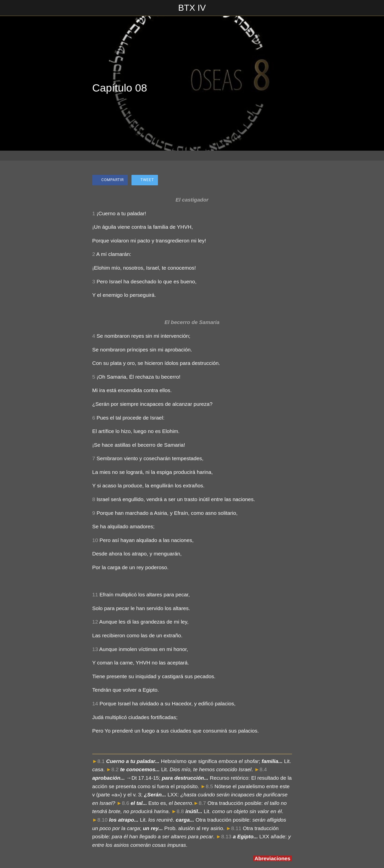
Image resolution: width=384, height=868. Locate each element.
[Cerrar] (10, 8)
